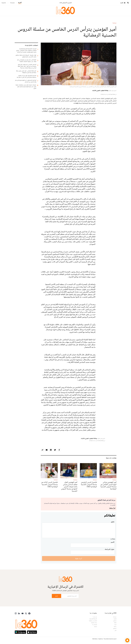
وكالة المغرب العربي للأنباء (100, 90)
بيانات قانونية (94, 623)
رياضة (115, 627)
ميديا (115, 625)
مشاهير (115, 628)
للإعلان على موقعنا (93, 621)
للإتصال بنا (95, 625)
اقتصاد (115, 619)
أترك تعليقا (79, 558)
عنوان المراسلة (110, 549)
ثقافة (115, 623)
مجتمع (115, 621)
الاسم (113, 542)
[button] (127, 640)
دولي (116, 630)
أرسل (57, 596)
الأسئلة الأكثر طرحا (93, 619)
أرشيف (95, 627)
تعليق (113, 522)
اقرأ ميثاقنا (112, 508)
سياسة (115, 23)
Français (12, 3)
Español (4, 3)
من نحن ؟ (95, 617)
